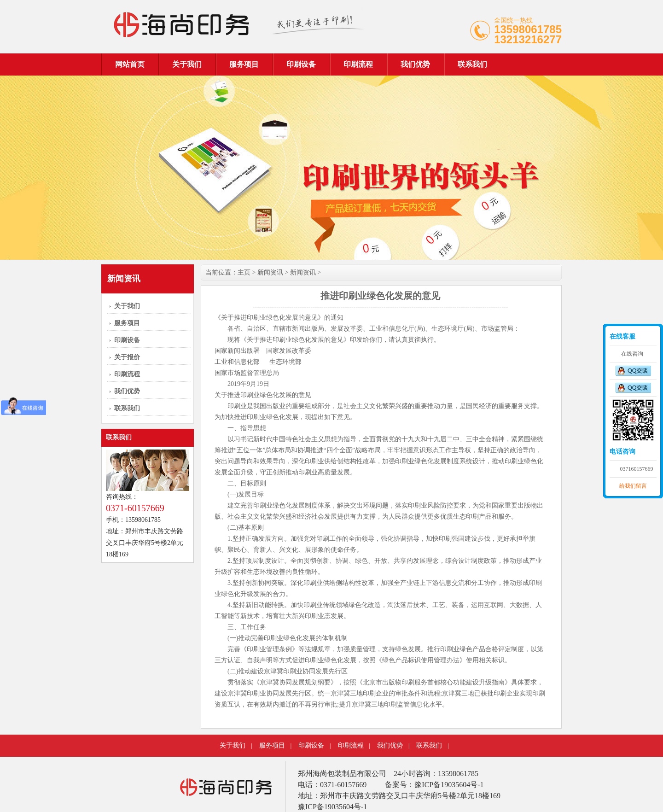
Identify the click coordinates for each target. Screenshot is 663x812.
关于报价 (127, 357)
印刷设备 (301, 64)
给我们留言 (633, 486)
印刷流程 (358, 64)
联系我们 (472, 64)
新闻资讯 (270, 272)
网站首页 (130, 64)
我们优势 (415, 64)
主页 (244, 272)
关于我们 (187, 64)
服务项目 (244, 64)
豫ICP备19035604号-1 (332, 807)
